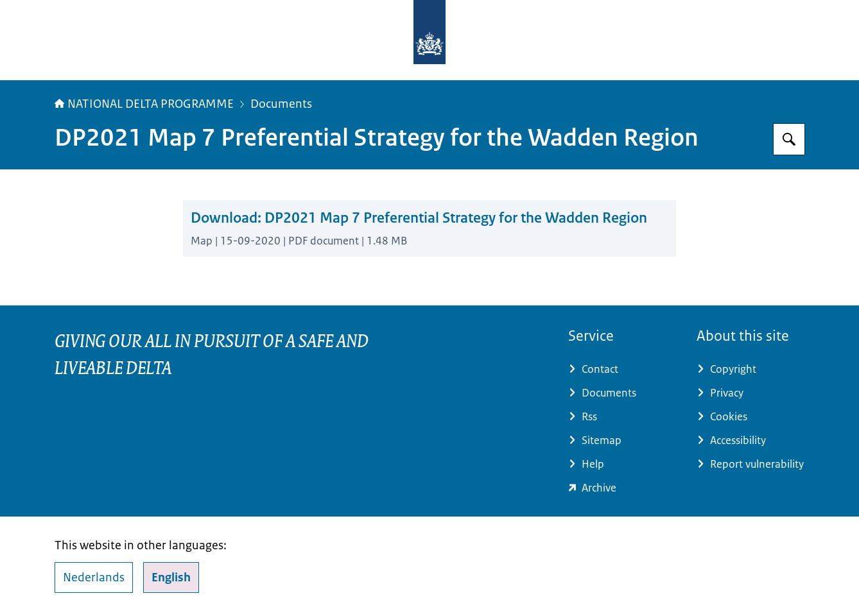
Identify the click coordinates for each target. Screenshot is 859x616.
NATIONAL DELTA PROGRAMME (144, 104)
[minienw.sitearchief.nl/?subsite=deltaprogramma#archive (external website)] (622, 488)
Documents (281, 104)
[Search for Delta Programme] (789, 139)
